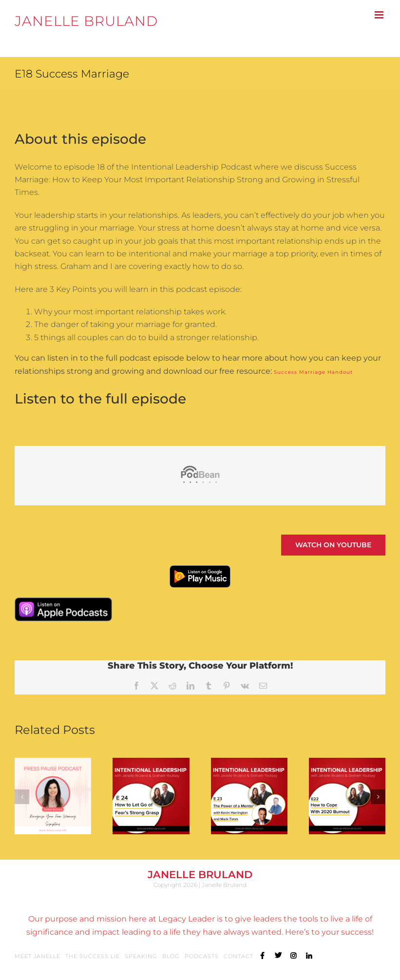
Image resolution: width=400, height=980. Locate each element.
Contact (238, 956)
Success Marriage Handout (313, 372)
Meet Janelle (38, 956)
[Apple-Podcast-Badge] (63, 602)
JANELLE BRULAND (86, 21)
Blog (171, 956)
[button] (22, 797)
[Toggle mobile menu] (380, 15)
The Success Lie (93, 956)
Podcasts (202, 956)
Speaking (141, 956)
